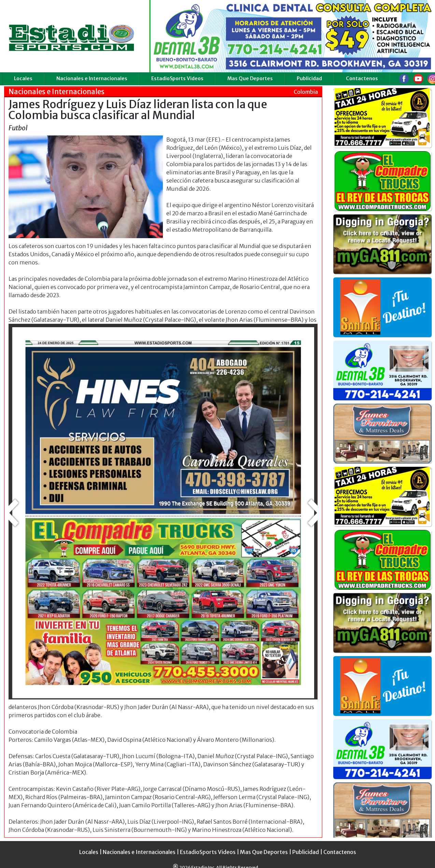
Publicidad (309, 78)
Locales (23, 78)
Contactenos (362, 78)
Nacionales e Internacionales (92, 78)
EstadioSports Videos (177, 78)
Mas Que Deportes (250, 78)
